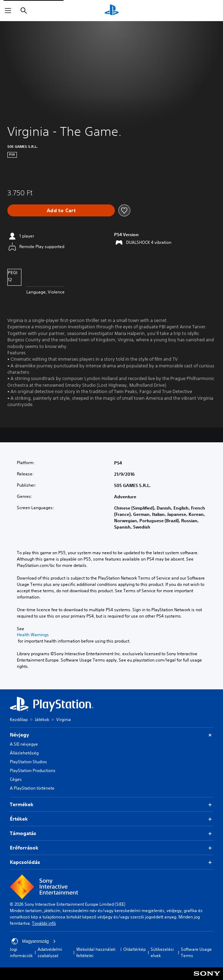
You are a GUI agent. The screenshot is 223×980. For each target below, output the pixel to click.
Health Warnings (33, 635)
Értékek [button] (111, 819)
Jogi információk (21, 952)
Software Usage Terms (196, 952)
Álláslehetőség (24, 753)
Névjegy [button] (111, 735)
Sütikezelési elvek (162, 952)
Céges (16, 779)
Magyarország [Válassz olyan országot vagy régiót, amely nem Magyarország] (34, 941)
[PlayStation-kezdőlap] (112, 11)
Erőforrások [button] (111, 848)
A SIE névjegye (24, 744)
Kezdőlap (19, 719)
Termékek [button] (111, 805)
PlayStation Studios (28, 762)
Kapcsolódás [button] (111, 862)
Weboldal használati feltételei (96, 952)
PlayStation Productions (33, 770)
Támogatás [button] (111, 833)
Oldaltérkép (135, 949)
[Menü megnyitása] (8, 11)
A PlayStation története (32, 788)
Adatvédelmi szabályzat (50, 952)
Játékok (42, 719)
